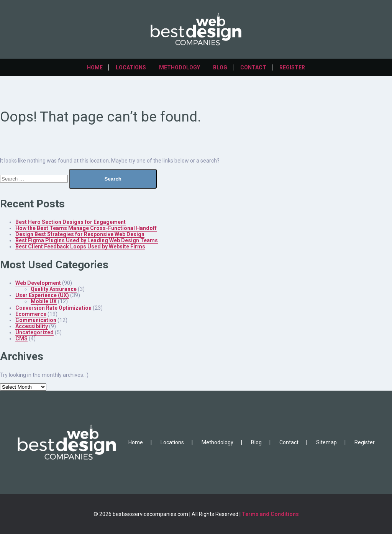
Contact (253, 67)
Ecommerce (31, 314)
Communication (36, 320)
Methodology (180, 67)
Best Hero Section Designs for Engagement (71, 222)
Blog (220, 67)
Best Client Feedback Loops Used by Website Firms (80, 246)
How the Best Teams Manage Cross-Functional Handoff (86, 228)
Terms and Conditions (270, 514)
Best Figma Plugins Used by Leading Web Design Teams (87, 240)
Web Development (38, 283)
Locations (131, 67)
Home (95, 67)
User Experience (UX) (42, 295)
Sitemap (326, 442)
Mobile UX (44, 301)
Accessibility (32, 326)
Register (292, 67)
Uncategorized (34, 332)
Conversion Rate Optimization (53, 308)
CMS (21, 338)
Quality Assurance (54, 289)
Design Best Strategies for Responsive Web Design (80, 234)
